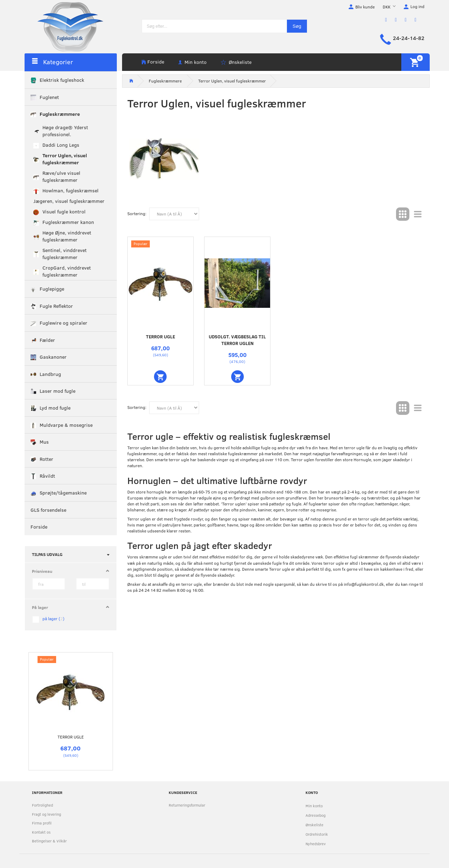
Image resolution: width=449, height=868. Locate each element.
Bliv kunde (365, 7)
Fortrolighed (42, 805)
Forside (156, 62)
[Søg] (297, 26)
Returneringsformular (187, 805)
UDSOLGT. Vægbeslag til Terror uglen (237, 340)
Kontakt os (41, 832)
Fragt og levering (46, 814)
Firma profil (42, 823)
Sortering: (137, 213)
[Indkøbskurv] (416, 62)
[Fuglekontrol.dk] (65, 26)
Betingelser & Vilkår (49, 841)
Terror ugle (71, 737)
